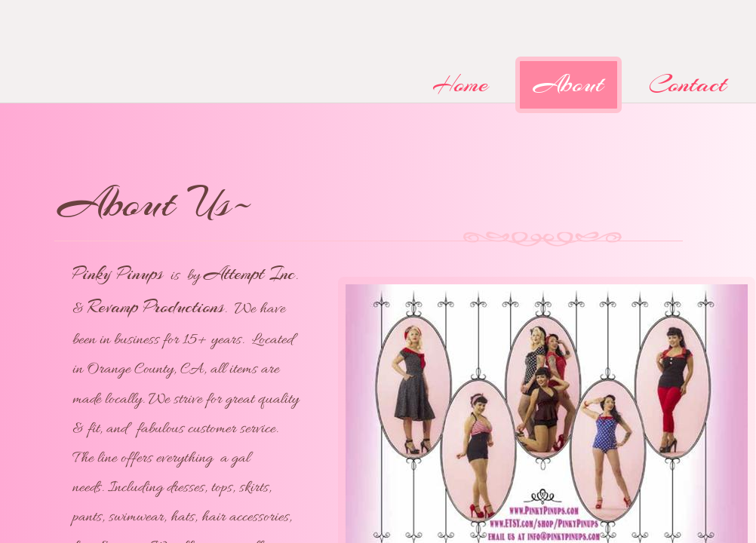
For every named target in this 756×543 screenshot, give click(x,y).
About (569, 84)
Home (460, 84)
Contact (688, 84)
